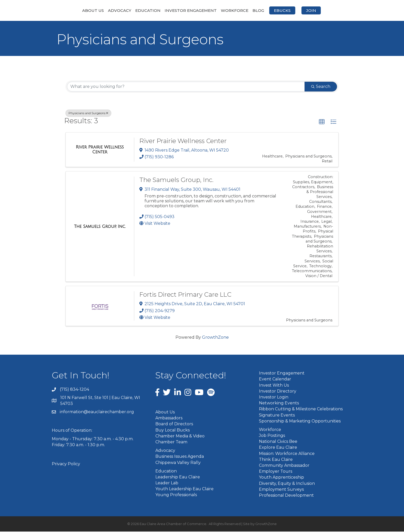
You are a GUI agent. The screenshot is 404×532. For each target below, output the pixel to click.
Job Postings (272, 436)
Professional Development (286, 496)
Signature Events (277, 415)
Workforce (262, 10)
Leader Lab (167, 483)
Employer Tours (276, 472)
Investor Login (274, 397)
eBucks (310, 10)
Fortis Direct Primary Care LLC (185, 295)
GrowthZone (215, 338)
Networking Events (279, 404)
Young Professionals (176, 495)
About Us (66, 10)
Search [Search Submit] (321, 87)
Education (121, 10)
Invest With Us (274, 385)
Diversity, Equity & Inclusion (287, 484)
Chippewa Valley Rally (178, 463)
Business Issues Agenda (180, 457)
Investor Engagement (163, 10)
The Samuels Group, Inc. (176, 180)
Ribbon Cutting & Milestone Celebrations (301, 409)
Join (338, 10)
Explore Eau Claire (278, 448)
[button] (322, 122)
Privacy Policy (66, 464)
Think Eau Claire (276, 460)
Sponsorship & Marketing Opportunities (300, 421)
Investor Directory (278, 391)
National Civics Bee (278, 442)
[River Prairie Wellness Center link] (100, 150)
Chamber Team (171, 442)
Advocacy (92, 10)
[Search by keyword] (186, 87)
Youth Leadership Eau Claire (184, 489)
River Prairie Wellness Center (183, 141)
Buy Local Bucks (172, 430)
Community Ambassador (284, 466)
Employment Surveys (281, 490)
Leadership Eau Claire (178, 477)
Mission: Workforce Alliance (287, 454)
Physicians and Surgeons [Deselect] (88, 114)
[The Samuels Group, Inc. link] (100, 227)
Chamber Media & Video (180, 436)
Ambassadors (169, 418)
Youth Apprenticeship (281, 478)
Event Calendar (275, 380)
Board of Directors (174, 424)
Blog (286, 10)
